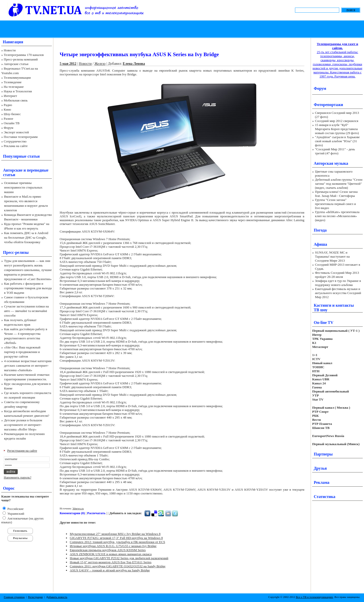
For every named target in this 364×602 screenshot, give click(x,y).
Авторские (13, 170)
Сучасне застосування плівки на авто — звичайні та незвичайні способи (26, 311)
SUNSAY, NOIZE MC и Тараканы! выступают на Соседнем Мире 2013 (332, 256)
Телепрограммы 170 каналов (24, 55)
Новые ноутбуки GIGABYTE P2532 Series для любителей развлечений (119, 558)
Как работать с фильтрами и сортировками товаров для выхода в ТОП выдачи (28, 288)
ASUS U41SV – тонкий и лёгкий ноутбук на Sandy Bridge (110, 570)
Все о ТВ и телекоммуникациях (314, 597)
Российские (15, 509)
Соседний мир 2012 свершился (337, 121)
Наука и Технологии (18, 91)
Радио (8, 105)
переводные (38, 170)
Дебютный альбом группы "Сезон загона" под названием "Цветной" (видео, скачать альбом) (339, 184)
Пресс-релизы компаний (21, 59)
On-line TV (324, 323)
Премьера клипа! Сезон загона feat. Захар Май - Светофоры (336, 194)
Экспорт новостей (16, 132)
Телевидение (13, 82)
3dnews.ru (78, 508)
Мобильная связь (16, 100)
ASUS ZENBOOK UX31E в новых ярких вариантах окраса (111, 554)
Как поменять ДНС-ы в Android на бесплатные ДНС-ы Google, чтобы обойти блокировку (26, 237)
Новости (10, 50)
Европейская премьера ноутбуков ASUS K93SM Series (108, 550)
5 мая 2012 (68, 64)
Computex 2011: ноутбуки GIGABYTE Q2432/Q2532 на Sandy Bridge (118, 566)
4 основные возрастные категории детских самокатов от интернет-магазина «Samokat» (28, 366)
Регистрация (35, 597)
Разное (9, 119)
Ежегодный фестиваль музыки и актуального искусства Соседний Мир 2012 (338, 293)
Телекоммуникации (17, 78)
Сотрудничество (15, 141)
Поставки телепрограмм (21, 137)
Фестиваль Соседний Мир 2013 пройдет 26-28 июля (337, 275)
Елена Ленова (134, 64)
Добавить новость (57, 597)
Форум (9, 128)
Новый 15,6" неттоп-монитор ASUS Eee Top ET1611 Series (111, 562)
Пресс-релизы (16, 252)
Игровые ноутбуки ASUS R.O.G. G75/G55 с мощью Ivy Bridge (113, 546)
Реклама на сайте (16, 146)
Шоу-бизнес (12, 114)
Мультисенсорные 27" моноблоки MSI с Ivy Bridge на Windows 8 (115, 534)
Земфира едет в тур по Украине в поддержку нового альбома (338, 283)
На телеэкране (14, 87)
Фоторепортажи (328, 105)
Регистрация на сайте (22, 451)
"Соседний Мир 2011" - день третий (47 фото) (335, 151)
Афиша (320, 244)
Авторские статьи (16, 64)
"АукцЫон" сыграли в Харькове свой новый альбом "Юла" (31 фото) (337, 141)
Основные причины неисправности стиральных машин (23, 187)
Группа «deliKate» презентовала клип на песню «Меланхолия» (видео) (337, 216)
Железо (100, 64)
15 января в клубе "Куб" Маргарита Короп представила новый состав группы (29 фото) (337, 129)
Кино (7, 109)
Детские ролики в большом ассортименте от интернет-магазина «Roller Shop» (23, 425)
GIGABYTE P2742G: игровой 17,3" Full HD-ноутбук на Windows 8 (116, 538)
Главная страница (14, 597)
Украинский (15, 514)
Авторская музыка (331, 163)
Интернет (10, 96)
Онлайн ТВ (12, 123)
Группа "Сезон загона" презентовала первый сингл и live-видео (335, 204)
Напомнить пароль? (18, 477)
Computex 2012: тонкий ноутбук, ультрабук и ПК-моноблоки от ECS (117, 542)
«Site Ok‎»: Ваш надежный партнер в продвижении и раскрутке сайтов (22, 352)
